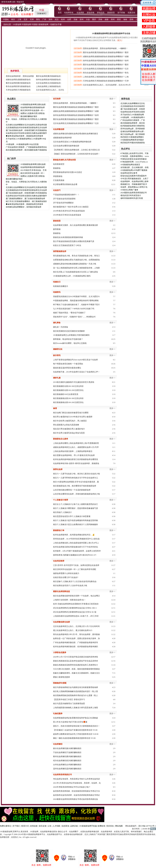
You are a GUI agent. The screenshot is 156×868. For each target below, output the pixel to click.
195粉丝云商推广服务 (129, 190)
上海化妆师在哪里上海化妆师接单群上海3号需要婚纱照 (76, 443)
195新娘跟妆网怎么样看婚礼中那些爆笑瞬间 (71, 335)
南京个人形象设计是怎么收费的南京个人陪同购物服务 (76, 524)
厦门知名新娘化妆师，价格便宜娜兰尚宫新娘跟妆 (26, 130)
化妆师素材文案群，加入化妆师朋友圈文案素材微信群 (76, 225)
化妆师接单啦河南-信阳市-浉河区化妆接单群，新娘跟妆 (76, 463)
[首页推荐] (78, 48)
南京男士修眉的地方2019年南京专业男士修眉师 (73, 417)
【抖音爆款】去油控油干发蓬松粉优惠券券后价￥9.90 (75, 730)
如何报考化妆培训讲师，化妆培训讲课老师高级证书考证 (76, 795)
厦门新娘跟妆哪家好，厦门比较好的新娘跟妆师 (25, 199)
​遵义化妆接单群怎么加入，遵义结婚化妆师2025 (73, 630)
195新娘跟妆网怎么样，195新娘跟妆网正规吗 (72, 276)
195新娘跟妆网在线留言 (130, 165)
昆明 (131, 19)
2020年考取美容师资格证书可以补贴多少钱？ (72, 787)
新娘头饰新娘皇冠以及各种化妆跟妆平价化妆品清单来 (76, 661)
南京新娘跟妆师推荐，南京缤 (133, 123)
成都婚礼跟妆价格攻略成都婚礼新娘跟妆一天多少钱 (75, 264)
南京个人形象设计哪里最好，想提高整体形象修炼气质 (76, 508)
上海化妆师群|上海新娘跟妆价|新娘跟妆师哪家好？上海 (106, 77)
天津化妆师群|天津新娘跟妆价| (18, 90)
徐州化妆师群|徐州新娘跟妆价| (48, 80)
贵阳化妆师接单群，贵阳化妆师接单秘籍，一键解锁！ (105, 48)
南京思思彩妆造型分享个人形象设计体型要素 (72, 516)
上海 (19, 19)
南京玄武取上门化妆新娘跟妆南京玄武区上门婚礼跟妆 (76, 272)
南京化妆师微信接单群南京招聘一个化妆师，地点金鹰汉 (76, 596)
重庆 (94, 19)
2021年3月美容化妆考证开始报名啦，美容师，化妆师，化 (77, 783)
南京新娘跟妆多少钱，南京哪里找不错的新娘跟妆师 (75, 486)
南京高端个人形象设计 (62, 512)
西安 (119, 19)
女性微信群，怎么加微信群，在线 (135, 167)
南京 (13, 19)
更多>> (112, 99)
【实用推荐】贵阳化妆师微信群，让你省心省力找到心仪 (76, 150)
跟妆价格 (91, 13)
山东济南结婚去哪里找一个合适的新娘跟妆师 (72, 490)
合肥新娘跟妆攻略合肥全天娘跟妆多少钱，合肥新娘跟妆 (76, 260)
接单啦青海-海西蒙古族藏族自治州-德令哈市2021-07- (75, 555)
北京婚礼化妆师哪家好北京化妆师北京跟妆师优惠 (26, 125)
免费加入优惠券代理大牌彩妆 (33, 113)
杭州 (63, 19)
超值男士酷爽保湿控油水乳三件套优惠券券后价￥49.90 (76, 734)
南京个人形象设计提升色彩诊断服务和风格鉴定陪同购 (76, 520)
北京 (26, 19)
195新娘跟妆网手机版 (88, 826)
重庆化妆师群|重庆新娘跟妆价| (48, 76)
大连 (88, 19)
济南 (100, 19)
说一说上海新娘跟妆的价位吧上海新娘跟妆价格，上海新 (76, 268)
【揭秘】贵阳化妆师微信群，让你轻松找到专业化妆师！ (76, 154)
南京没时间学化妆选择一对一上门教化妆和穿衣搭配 (75, 569)
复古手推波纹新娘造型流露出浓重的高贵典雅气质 (74, 241)
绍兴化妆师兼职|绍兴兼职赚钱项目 (67, 761)
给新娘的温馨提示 (61, 286)
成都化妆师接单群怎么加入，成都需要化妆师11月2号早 (76, 447)
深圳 (50, 19)
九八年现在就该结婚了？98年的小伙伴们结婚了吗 (74, 309)
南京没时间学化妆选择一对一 (33, 110)
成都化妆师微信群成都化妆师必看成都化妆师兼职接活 (76, 134)
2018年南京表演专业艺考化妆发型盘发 (69, 211)
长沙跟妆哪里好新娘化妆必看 (65, 184)
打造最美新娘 (59, 180)
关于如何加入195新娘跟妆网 (132, 115)
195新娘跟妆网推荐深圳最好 (132, 140)
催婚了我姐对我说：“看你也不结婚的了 (69, 313)
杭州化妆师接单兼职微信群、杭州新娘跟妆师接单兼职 (76, 647)
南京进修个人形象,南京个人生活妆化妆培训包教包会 (75, 581)
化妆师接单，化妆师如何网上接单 (135, 181)
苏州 (82, 19)
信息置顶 (65, 826)
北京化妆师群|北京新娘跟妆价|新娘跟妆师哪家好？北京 (106, 69)
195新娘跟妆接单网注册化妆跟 (33, 104)
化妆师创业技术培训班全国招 (133, 112)
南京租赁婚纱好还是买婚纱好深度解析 (69, 331)
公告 (50, 826)
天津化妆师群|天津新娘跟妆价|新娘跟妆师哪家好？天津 (106, 81)
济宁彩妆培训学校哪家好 (63, 203)
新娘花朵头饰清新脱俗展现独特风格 (68, 237)
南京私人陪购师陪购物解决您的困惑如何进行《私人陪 (76, 691)
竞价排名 (110, 826)
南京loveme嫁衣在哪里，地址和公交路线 (70, 343)
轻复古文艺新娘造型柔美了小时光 (67, 245)
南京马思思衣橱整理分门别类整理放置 (69, 704)
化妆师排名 (69, 13)
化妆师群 (80, 13)
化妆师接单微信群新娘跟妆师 (33, 107)
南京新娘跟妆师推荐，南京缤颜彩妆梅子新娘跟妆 (26, 150)
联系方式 (25, 826)
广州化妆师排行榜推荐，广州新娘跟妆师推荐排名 (26, 147)
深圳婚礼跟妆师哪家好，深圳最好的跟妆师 (24, 207)
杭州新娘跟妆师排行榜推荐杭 (133, 126)
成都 (106, 19)
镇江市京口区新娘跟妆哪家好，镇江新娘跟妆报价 (26, 201)
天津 (32, 19)
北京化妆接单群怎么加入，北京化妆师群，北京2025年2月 (107, 85)
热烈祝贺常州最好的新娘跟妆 (133, 143)
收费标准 (101, 826)
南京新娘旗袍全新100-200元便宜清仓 (68, 402)
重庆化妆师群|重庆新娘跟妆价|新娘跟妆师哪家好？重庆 (106, 52)
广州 (44, 19)
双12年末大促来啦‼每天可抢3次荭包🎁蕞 (70, 722)
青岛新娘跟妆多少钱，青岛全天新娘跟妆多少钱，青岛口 (76, 256)
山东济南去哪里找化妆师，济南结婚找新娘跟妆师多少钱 (76, 494)
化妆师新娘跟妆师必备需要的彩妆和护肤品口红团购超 (76, 718)
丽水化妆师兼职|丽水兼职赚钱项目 (67, 748)
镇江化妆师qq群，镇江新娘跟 (133, 134)
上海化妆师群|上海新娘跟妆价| (48, 86)
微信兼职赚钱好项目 (29, 116)
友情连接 (34, 826)
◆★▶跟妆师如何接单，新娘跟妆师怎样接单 (24, 136)
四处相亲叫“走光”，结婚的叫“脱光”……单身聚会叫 (74, 317)
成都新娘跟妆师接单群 (62, 138)
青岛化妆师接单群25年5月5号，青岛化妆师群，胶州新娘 (76, 634)
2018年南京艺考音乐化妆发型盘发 (67, 215)
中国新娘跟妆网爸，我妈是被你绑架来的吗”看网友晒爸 (76, 301)
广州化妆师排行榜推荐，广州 (133, 120)
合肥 (69, 19)
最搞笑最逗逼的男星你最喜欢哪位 (67, 368)
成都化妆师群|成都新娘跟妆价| (18, 80)
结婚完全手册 (56, 24)
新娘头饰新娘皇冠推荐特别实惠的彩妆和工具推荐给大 (76, 665)
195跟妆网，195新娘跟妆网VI (133, 117)
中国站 (6, 19)
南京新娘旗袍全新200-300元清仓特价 (68, 398)
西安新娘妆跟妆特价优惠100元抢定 (68, 172)
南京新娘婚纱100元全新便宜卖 (66, 394)
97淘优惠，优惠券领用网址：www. (135, 156)
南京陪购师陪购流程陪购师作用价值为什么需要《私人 (76, 695)
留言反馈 (43, 826)
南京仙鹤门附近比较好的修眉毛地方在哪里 (71, 413)
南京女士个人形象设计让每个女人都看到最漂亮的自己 (76, 504)
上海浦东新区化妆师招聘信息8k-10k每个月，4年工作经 (76, 616)
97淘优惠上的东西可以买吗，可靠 (135, 153)
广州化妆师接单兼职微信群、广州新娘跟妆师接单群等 (76, 643)
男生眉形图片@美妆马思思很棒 (66, 425)
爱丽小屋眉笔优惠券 (61, 677)
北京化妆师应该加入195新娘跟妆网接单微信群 (72, 142)
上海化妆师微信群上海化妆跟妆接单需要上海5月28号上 (76, 543)
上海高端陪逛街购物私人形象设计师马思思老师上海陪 (76, 708)
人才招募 (56, 826)
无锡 (75, 19)
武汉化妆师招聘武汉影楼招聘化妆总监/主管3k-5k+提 (75, 612)
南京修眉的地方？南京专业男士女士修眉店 (71, 207)
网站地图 (119, 826)
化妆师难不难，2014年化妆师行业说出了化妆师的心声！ (76, 372)
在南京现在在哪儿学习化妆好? (66, 577)
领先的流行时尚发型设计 (131, 195)
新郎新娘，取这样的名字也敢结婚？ (68, 339)
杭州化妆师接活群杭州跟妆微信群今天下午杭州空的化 (76, 547)
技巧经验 (121, 13)
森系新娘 (57, 229)
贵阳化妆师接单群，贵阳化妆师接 (20, 76)
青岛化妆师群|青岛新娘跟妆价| (18, 86)
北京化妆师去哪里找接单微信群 (66, 146)
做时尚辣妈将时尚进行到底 (132, 198)
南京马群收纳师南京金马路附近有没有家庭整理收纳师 (76, 687)
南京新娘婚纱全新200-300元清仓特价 (68, 386)
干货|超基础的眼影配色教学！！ (66, 195)
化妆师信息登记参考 (129, 173)
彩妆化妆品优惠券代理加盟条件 (134, 176)
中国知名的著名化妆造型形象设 (134, 159)
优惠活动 (131, 13)
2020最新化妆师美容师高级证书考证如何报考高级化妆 (76, 799)
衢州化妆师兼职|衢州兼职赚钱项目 (67, 757)
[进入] (120, 40)
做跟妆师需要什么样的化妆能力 (66, 573)
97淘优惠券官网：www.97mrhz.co (134, 162)
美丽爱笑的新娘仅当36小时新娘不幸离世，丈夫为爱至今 (76, 296)
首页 (60, 13)
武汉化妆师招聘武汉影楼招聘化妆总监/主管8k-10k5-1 (75, 608)
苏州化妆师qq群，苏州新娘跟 (133, 129)
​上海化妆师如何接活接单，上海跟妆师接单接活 (73, 451)
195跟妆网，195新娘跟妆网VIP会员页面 (22, 144)
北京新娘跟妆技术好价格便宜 (133, 106)
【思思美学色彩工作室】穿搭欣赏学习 (69, 700)
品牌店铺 (74, 826)
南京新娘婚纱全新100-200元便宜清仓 (68, 390)
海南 (125, 19)
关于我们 (16, 826)
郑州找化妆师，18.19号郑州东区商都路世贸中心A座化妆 (76, 539)
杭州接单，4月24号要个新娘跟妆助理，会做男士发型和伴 (77, 551)
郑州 (113, 19)
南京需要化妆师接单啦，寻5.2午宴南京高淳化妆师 (74, 455)
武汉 (57, 19)
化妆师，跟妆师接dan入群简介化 (134, 187)
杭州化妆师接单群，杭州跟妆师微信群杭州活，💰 (74, 535)
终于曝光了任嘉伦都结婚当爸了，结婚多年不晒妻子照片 (76, 305)
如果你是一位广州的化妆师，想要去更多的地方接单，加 (76, 638)
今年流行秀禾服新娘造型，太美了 (135, 179)
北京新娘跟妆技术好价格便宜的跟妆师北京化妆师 (26, 128)
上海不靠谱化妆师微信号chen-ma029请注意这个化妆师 (75, 360)
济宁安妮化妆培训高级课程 (64, 199)
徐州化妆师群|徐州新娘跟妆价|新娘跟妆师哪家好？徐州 (106, 61)
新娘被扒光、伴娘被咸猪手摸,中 (134, 184)
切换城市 (42, 14)
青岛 (38, 19)
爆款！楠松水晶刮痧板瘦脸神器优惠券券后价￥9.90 (74, 738)
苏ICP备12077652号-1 (147, 826)
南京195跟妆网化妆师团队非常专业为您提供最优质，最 (76, 482)
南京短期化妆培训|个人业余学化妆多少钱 (70, 586)
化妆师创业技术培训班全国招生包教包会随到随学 (26, 133)
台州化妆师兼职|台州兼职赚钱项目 (67, 765)
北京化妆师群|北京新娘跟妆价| (48, 83)
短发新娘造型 (59, 164)
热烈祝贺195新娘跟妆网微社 (132, 137)
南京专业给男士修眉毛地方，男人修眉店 (70, 421)
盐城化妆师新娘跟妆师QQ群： (133, 131)
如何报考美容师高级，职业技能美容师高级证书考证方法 (76, 791)
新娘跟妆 (57, 168)
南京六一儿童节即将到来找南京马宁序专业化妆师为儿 (76, 478)
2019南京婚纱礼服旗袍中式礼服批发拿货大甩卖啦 (74, 382)
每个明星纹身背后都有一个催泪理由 (68, 364)
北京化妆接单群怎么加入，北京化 (50, 90)
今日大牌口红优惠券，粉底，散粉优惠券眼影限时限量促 (76, 669)
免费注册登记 (6, 826)
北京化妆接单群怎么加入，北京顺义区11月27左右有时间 (76, 626)
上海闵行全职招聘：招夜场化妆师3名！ (69, 600)
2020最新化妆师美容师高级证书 (134, 193)
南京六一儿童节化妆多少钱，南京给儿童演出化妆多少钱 (76, 474)
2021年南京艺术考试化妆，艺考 (33, 170)
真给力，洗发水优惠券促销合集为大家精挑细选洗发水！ (76, 726)
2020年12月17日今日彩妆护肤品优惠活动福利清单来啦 (76, 657)
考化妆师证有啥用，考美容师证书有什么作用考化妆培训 (76, 779)
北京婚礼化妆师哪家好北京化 (133, 103)
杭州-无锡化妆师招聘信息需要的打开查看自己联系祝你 (76, 604)
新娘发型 (111, 13)
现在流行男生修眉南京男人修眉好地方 (69, 429)
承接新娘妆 (58, 176)
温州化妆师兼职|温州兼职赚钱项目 (67, 769)
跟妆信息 (101, 13)
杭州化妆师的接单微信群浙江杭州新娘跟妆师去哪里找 (76, 459)
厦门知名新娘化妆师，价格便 (133, 109)
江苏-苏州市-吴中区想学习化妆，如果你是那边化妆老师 (76, 565)
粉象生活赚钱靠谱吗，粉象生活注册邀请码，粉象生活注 (76, 673)
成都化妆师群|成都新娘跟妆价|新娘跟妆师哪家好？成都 (106, 57)
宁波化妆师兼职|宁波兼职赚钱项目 (67, 752)
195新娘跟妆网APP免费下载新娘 (134, 170)
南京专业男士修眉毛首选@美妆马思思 (69, 433)
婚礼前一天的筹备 (61, 327)
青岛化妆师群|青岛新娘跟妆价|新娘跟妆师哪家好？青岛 (106, 73)
